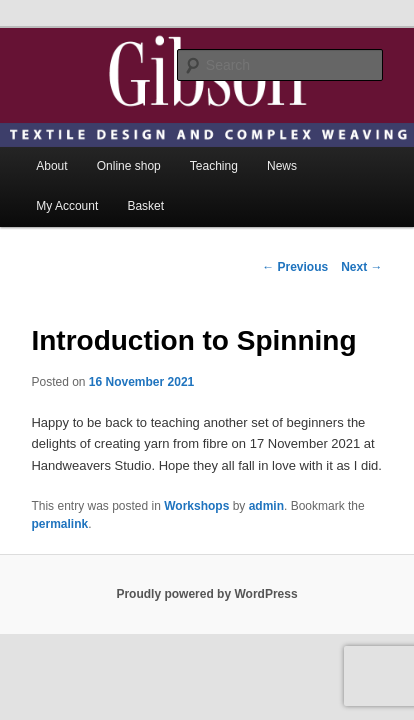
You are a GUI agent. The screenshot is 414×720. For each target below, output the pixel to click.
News (282, 138)
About (51, 138)
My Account (67, 178)
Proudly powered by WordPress (206, 566)
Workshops (196, 478)
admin (266, 478)
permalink (59, 496)
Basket (145, 178)
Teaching (214, 138)
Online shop (129, 138)
